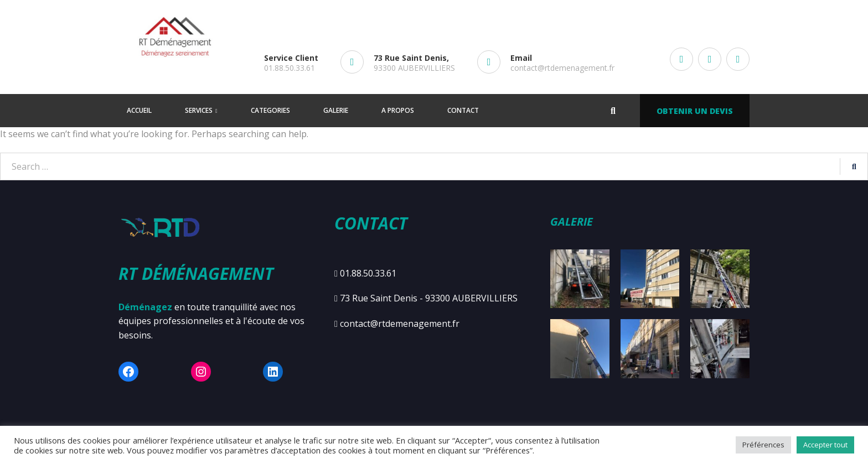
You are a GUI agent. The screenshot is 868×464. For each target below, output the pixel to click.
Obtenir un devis (695, 111)
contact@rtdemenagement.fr (562, 68)
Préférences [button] (763, 445)
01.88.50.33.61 (290, 68)
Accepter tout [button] (825, 445)
